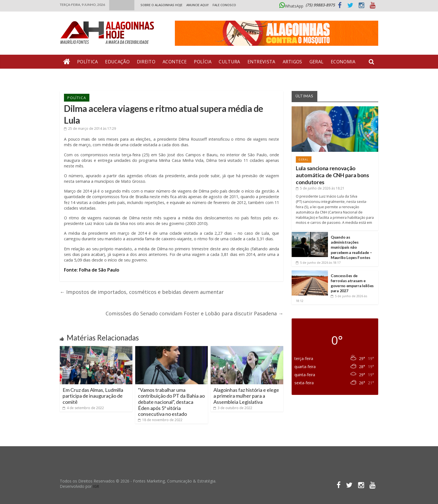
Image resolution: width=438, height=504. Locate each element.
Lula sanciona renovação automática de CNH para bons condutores (332, 175)
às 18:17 (318, 262)
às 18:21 (320, 188)
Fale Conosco (224, 5)
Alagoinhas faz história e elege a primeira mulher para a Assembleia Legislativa (246, 396)
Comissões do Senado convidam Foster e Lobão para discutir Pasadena (194, 313)
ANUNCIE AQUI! (197, 5)
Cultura (229, 62)
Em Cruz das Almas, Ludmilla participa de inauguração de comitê (93, 396)
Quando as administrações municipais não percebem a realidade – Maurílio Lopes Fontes (351, 247)
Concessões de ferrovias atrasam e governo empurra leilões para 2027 (352, 283)
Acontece (175, 62)
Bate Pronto (80, 76)
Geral (317, 62)
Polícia (203, 62)
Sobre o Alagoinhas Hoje (161, 5)
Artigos (292, 62)
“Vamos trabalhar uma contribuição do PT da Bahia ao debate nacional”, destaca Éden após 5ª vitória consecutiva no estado (171, 402)
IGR (96, 486)
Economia (343, 62)
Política (87, 62)
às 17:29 (90, 129)
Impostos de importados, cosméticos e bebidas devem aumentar (142, 292)
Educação (117, 62)
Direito (146, 62)
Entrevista (261, 62)
